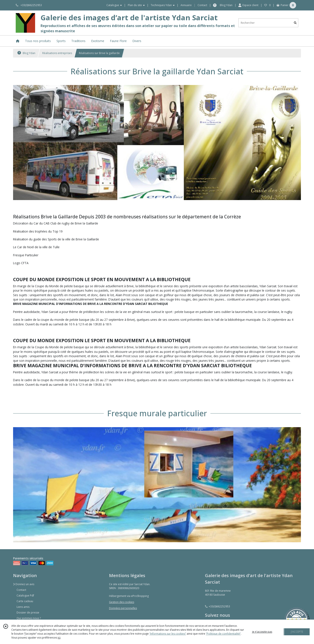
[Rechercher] (295, 23)
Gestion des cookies (122, 602)
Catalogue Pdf (25, 596)
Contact (202, 5)
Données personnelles (123, 608)
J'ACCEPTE (297, 632)
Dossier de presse (28, 613)
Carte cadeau (25, 601)
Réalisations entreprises (57, 53)
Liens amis (23, 607)
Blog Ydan (26, 53)
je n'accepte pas (262, 632)
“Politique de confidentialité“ (223, 634)
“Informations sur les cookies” (168, 634)
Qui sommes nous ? (29, 618)
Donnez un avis (24, 584)
